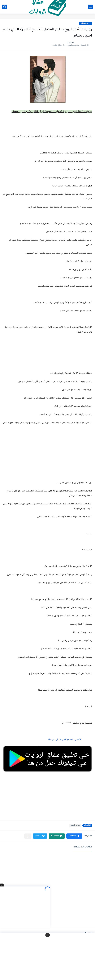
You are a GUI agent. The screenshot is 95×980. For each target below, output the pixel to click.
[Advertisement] (47, 456)
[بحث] (5, 7)
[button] (74, 836)
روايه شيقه (86, 23)
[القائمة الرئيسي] (90, 7)
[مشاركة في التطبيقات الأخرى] (28, 836)
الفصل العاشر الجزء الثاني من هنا (65, 740)
